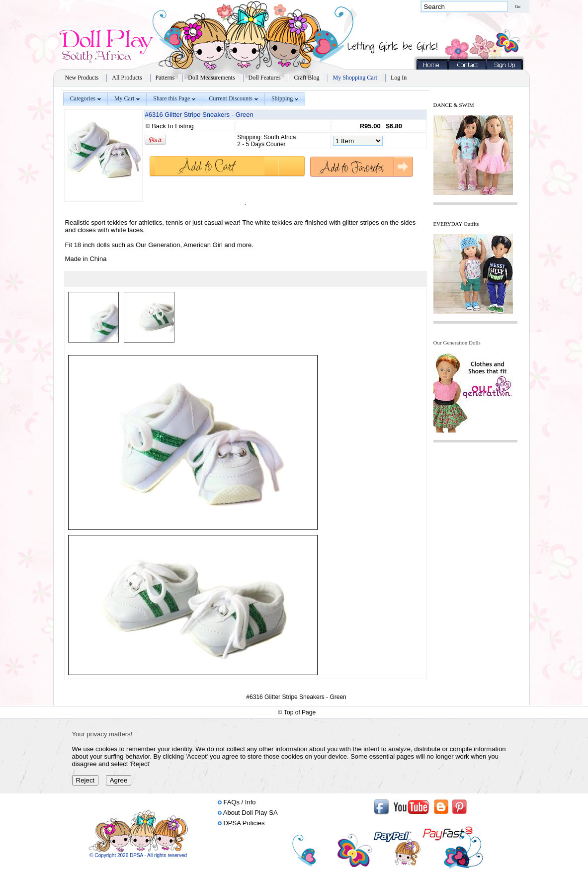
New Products (82, 78)
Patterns (165, 78)
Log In (399, 78)
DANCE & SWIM (454, 105)
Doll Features (265, 78)
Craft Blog (307, 78)
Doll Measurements (211, 78)
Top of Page (300, 712)
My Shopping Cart (355, 78)
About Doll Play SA (251, 813)
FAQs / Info (239, 802)
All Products (127, 78)
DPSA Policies (244, 823)
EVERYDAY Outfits (456, 224)
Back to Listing (173, 126)
